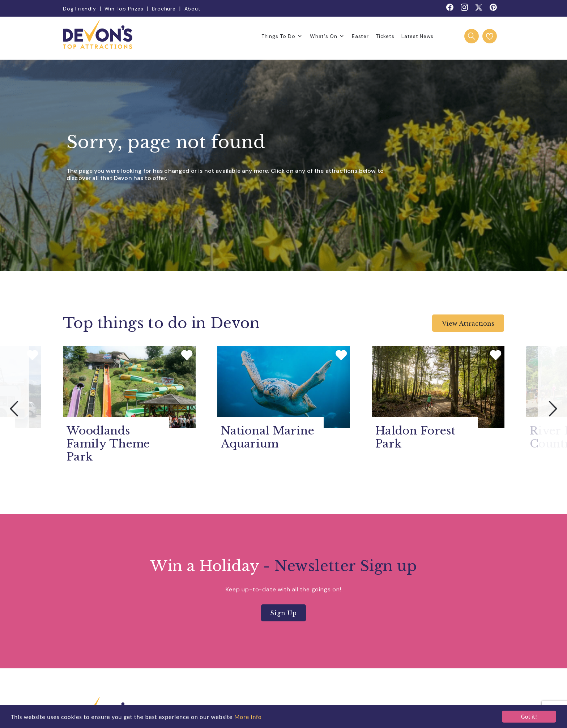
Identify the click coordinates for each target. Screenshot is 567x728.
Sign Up (283, 613)
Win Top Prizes (124, 9)
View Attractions (468, 324)
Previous (14, 408)
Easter (360, 36)
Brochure (164, 9)
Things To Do (282, 36)
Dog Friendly (80, 9)
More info (248, 717)
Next (553, 408)
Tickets (385, 36)
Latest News (417, 36)
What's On (327, 36)
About (193, 9)
